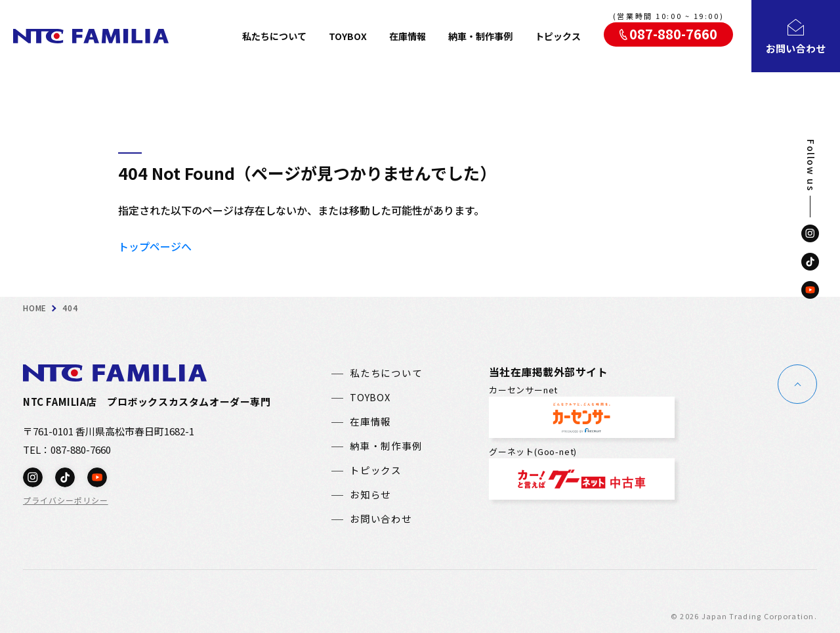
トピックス (558, 36)
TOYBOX (348, 36)
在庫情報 (408, 36)
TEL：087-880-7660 (67, 449)
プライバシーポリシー (66, 500)
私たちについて (274, 36)
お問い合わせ (381, 519)
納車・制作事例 (480, 36)
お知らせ (370, 495)
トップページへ (155, 246)
